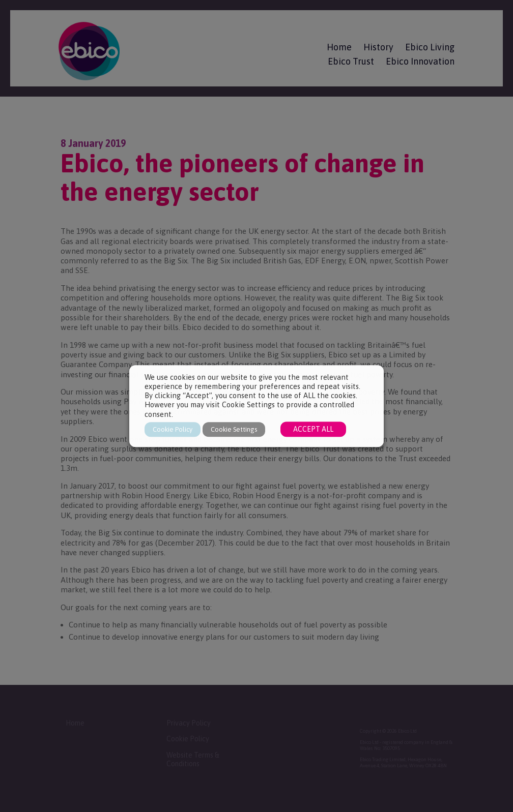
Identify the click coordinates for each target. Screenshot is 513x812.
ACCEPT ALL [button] (313, 429)
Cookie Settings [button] (234, 429)
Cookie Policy (173, 429)
